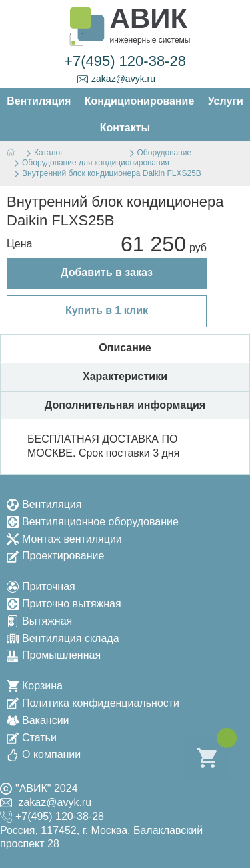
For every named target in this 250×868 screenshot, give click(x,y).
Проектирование (55, 556)
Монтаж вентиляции (64, 539)
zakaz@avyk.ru (116, 79)
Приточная (41, 586)
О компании (44, 754)
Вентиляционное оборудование (93, 522)
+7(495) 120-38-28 (125, 61)
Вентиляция (44, 504)
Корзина (35, 686)
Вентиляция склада (63, 638)
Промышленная (54, 655)
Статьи (32, 738)
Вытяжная (39, 621)
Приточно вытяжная (64, 604)
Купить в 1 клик (107, 310)
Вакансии (38, 720)
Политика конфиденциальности (93, 703)
